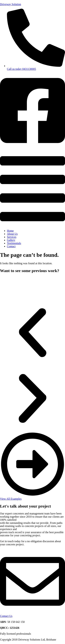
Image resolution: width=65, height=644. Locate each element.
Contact (11, 246)
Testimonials (14, 243)
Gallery (11, 240)
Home (10, 231)
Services (12, 237)
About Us (12, 234)
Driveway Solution (10, 4)
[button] (32, 189)
